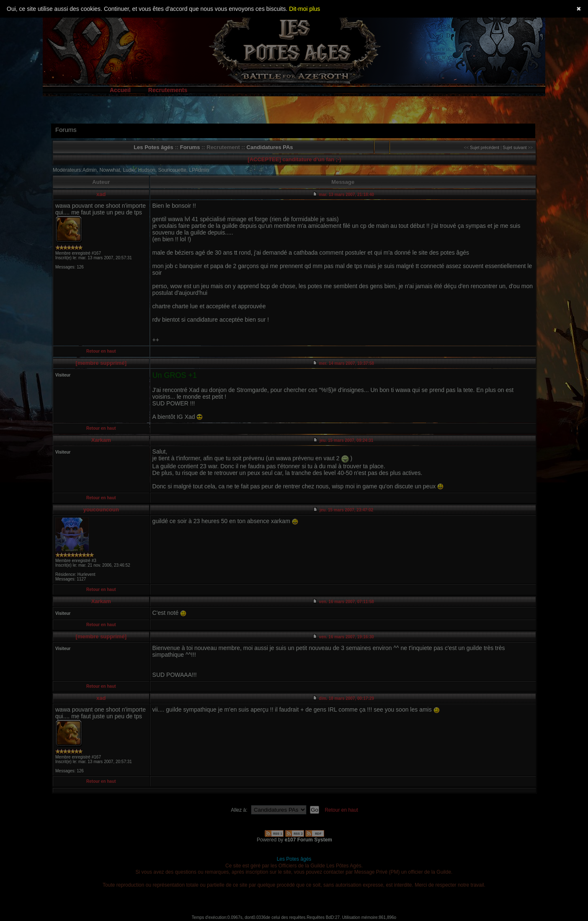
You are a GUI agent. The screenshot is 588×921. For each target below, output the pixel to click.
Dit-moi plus (304, 9)
